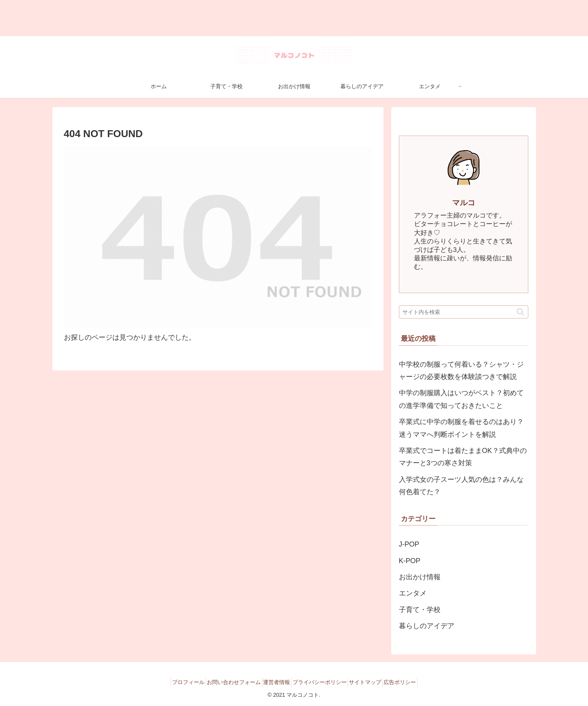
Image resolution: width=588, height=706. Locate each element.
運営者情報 (274, 682)
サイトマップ (374, 682)
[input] (464, 312)
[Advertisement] (231, 18)
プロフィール (174, 682)
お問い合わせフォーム (225, 682)
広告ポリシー (414, 682)
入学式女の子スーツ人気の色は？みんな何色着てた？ (461, 486)
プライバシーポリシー (322, 682)
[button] (520, 312)
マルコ (464, 203)
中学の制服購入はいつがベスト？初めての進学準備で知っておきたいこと (461, 399)
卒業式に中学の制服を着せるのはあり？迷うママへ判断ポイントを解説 (461, 428)
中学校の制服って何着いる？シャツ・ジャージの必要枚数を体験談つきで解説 (461, 371)
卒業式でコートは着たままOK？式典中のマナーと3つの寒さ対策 (463, 457)
